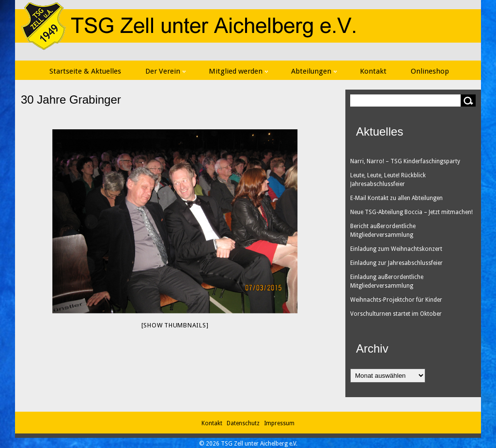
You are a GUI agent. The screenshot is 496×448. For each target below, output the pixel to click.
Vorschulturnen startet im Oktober (396, 314)
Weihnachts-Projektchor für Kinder (396, 300)
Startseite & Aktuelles (85, 71)
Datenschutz (245, 423)
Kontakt (373, 71)
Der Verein (165, 71)
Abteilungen (314, 71)
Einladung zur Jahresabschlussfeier (396, 263)
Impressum (279, 423)
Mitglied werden (238, 71)
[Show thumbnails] (175, 325)
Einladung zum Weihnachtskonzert (396, 249)
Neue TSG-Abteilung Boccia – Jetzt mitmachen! (411, 212)
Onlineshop (430, 71)
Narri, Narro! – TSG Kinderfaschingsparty (405, 161)
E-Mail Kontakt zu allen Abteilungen (396, 198)
